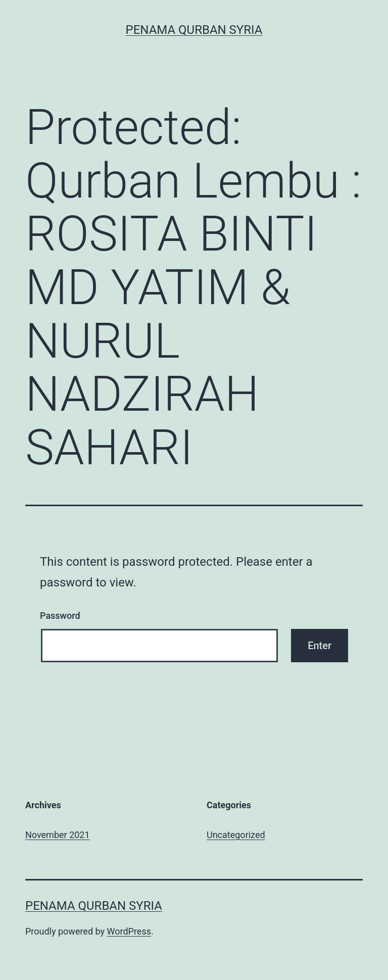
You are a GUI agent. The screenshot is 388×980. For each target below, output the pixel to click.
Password (60, 616)
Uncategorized (236, 835)
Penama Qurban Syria (194, 30)
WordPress (129, 931)
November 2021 (58, 835)
